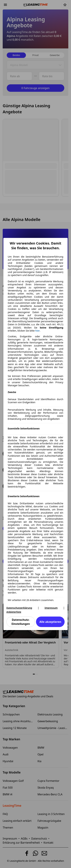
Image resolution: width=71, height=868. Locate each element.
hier (38, 331)
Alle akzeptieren (50, 622)
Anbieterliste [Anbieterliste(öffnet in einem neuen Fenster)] (14, 612)
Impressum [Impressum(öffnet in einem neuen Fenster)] (51, 608)
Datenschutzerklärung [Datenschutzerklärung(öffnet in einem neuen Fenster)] (19, 608)
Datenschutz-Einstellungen (21, 622)
